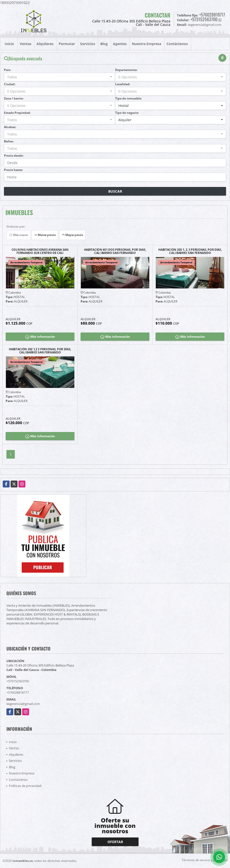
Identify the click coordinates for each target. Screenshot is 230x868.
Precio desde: (14, 156)
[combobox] (60, 77)
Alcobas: (10, 127)
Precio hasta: (13, 170)
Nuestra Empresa (147, 44)
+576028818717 (212, 15)
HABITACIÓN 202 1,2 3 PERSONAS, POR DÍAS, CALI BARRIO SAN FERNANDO (40, 351)
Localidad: (123, 84)
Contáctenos (177, 44)
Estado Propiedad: (17, 113)
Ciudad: (10, 84)
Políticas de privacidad (25, 786)
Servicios (88, 44)
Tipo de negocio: (127, 113)
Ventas (26, 44)
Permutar (67, 44)
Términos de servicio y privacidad (205, 860)
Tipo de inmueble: (128, 98)
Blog (104, 44)
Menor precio (45, 235)
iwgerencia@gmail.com (23, 704)
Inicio (9, 44)
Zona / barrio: (14, 98)
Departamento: (126, 70)
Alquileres (45, 44)
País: (7, 70)
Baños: (9, 141)
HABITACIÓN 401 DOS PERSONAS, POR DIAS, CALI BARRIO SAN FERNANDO (115, 251)
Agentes (120, 44)
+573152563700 (204, 19)
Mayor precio (72, 235)
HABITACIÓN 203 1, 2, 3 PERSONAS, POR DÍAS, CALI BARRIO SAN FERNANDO (190, 251)
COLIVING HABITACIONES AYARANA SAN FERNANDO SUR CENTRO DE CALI (40, 251)
